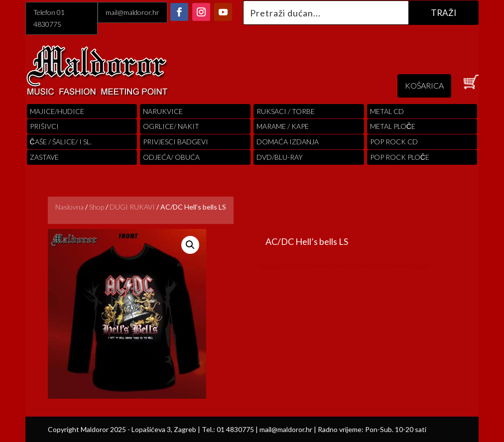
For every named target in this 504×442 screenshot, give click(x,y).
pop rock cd (394, 142)
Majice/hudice (57, 111)
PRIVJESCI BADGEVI (176, 142)
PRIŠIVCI (44, 126)
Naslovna (69, 207)
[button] (190, 245)
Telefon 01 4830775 (49, 18)
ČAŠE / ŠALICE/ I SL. (61, 142)
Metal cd (387, 111)
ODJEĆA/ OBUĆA (171, 157)
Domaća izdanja (288, 142)
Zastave (44, 157)
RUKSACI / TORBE (286, 111)
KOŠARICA (424, 85)
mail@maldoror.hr (132, 12)
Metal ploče (393, 126)
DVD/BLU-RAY (280, 157)
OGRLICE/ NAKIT (171, 126)
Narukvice (163, 111)
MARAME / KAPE (283, 126)
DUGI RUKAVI (132, 207)
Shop (97, 207)
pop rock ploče (400, 157)
